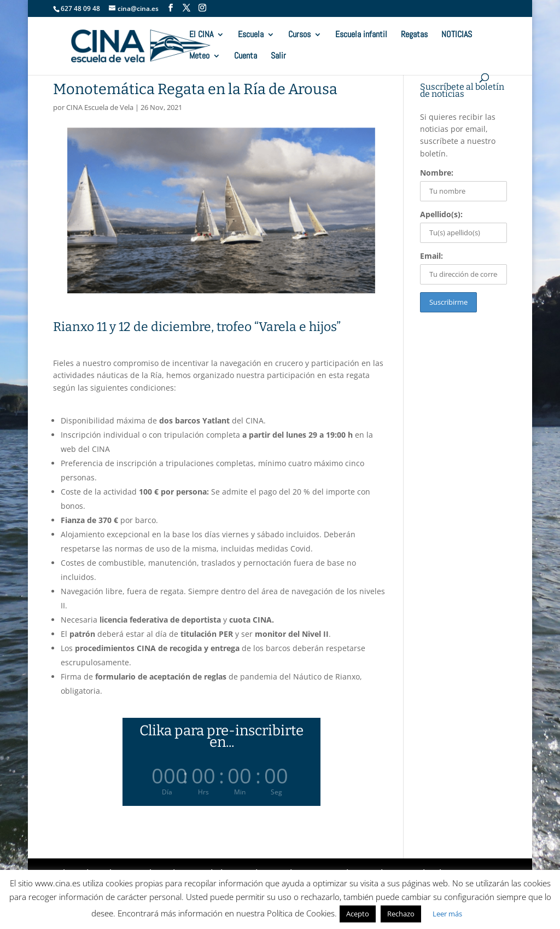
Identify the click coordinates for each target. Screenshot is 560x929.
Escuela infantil (361, 35)
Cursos (299, 35)
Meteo (199, 57)
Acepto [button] (358, 914)
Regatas (414, 35)
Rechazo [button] (401, 914)
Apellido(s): (441, 214)
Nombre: (437, 173)
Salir (278, 57)
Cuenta (246, 57)
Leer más (447, 914)
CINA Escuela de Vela (100, 107)
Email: (431, 256)
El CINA (201, 35)
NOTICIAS (457, 35)
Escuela (251, 35)
